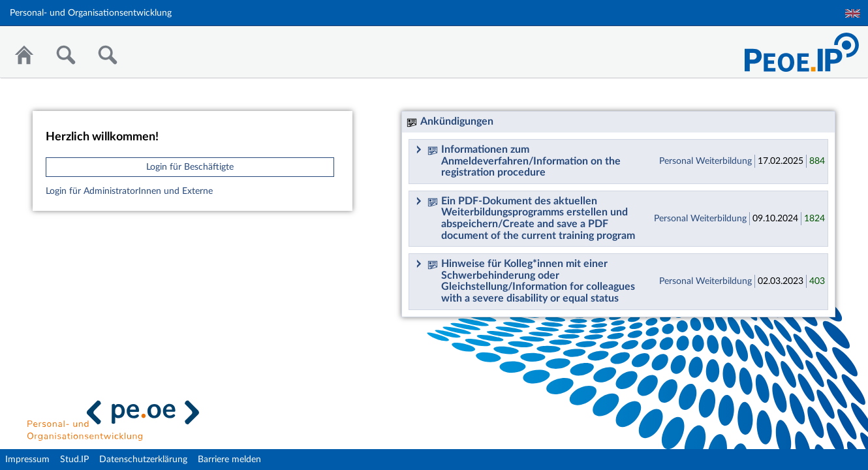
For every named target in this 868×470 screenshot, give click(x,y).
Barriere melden (229, 460)
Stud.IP (74, 460)
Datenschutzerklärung (143, 460)
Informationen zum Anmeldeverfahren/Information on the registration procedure (524, 161)
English (853, 13)
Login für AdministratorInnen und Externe (129, 191)
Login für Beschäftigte (190, 167)
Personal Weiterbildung (705, 161)
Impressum (27, 460)
